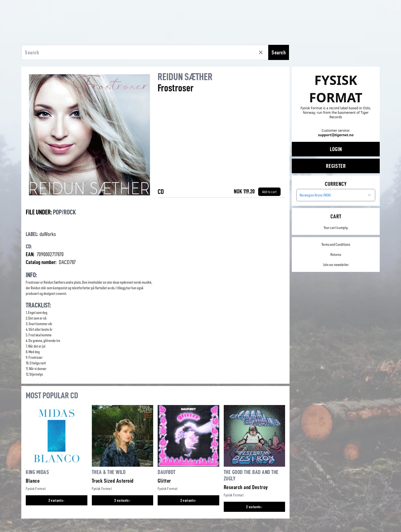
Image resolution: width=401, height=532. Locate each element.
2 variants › (57, 500)
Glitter (164, 481)
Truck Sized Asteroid (113, 481)
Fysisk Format (36, 489)
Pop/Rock (64, 212)
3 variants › (122, 500)
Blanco (33, 481)
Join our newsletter (336, 265)
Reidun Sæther (185, 77)
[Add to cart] (269, 192)
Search (279, 52)
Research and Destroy (246, 487)
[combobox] (336, 195)
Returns (336, 255)
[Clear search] (262, 52)
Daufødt (167, 472)
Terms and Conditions (336, 244)
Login (336, 149)
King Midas (37, 472)
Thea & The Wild (109, 472)
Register (336, 166)
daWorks (48, 234)
